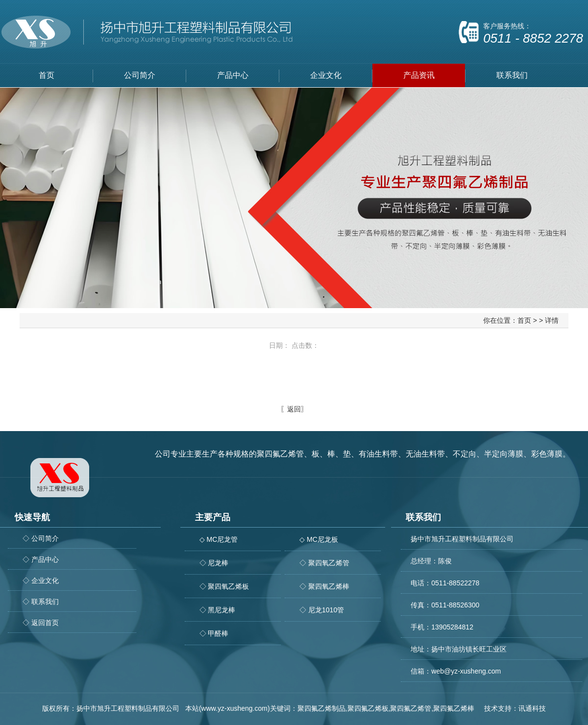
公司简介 (140, 75)
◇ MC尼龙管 (219, 539)
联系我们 (512, 75)
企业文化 (326, 75)
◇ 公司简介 (41, 538)
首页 (47, 75)
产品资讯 (419, 75)
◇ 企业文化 (41, 580)
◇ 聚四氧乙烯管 (324, 563)
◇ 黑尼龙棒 (218, 610)
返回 (294, 409)
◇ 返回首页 (41, 623)
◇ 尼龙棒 (214, 563)
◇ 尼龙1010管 (322, 610)
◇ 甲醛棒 (214, 633)
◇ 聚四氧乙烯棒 (324, 586)
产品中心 (233, 75)
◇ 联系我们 (41, 602)
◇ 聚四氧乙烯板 (224, 586)
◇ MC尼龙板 (319, 539)
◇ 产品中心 (41, 559)
